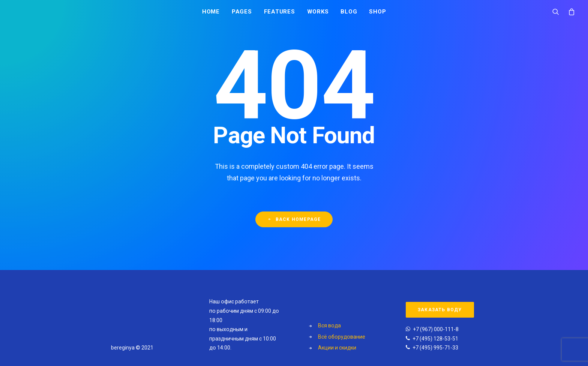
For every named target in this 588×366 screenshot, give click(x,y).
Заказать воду (440, 310)
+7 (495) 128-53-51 (435, 339)
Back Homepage (294, 223)
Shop (377, 14)
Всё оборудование (342, 337)
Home (211, 14)
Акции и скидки (337, 348)
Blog (349, 14)
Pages (242, 14)
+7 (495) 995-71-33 (435, 348)
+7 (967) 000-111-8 (436, 329)
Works (318, 14)
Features (280, 14)
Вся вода (329, 325)
